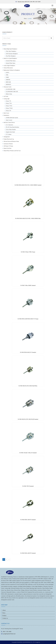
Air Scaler (6, 96)
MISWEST (9, 84)
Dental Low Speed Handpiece (10, 58)
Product (4, 616)
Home (25, 19)
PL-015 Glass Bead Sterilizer (13, 127)
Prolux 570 (8, 111)
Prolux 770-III (9, 108)
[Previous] (9, 559)
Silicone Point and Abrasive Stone (11, 141)
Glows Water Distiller (11, 130)
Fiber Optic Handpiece (11, 51)
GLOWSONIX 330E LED (12, 92)
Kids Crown (6, 113)
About (4, 610)
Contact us (5, 618)
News (4, 613)
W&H (7, 77)
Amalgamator (7, 137)
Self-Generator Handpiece (12, 54)
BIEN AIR (8, 82)
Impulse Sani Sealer (10, 132)
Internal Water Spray (11, 63)
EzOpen (42, 642)
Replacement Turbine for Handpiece (12, 70)
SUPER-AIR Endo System (12, 118)
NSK (7, 75)
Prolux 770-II (9, 106)
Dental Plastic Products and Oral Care (12, 151)
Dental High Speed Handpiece (10, 49)
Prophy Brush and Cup (9, 139)
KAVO (8, 72)
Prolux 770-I (9, 103)
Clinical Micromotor (8, 68)
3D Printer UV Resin (8, 146)
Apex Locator (9, 120)
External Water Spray (11, 61)
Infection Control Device (9, 122)
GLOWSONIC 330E (11, 89)
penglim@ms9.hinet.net (9, 634)
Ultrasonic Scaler (7, 87)
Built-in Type (9, 94)
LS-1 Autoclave (10, 125)
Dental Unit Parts (7, 148)
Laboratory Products (8, 144)
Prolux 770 (8, 101)
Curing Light (7, 99)
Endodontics (6, 115)
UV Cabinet (9, 134)
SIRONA (8, 80)
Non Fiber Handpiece (11, 56)
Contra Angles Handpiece (9, 66)
